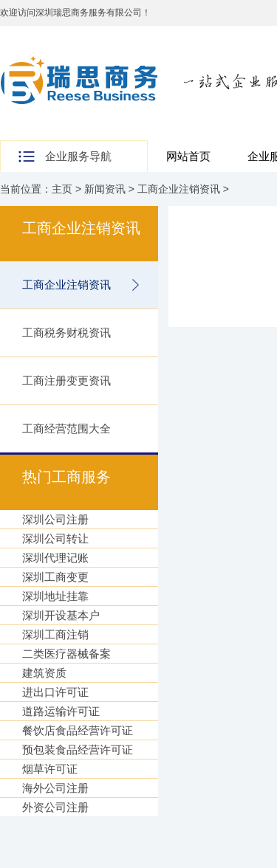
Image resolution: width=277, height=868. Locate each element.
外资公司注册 (55, 807)
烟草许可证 (50, 769)
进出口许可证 (55, 692)
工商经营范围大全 (66, 428)
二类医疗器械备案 (66, 654)
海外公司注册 (55, 788)
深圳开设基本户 (61, 615)
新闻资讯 (105, 189)
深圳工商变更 (55, 577)
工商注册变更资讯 (66, 380)
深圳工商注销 (55, 634)
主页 (62, 189)
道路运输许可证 (61, 711)
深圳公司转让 (55, 538)
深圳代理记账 (55, 558)
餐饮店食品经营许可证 (78, 730)
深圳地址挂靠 (55, 596)
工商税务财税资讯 (66, 333)
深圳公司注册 (55, 519)
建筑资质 (44, 673)
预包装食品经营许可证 (78, 750)
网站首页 (188, 156)
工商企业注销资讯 (179, 189)
